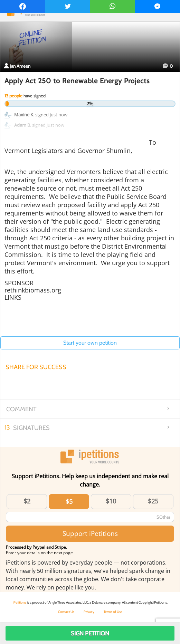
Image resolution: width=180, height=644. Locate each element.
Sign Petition (90, 633)
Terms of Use (113, 612)
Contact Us (66, 612)
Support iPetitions (90, 533)
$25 (153, 501)
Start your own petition (90, 343)
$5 (69, 501)
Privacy (89, 612)
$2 (27, 501)
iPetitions (20, 602)
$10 (111, 501)
